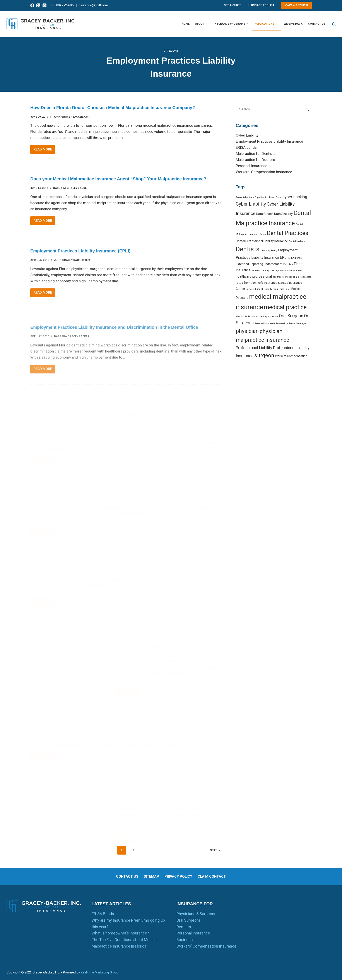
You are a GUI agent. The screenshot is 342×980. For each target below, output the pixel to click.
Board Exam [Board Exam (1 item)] (275, 197)
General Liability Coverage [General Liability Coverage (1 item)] (265, 271)
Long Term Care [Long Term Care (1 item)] (281, 289)
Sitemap (151, 876)
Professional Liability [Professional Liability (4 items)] (254, 348)
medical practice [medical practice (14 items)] (285, 307)
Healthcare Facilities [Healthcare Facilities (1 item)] (291, 271)
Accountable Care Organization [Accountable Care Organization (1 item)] (252, 197)
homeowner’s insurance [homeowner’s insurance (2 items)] (261, 283)
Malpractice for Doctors (255, 160)
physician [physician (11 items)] (247, 331)
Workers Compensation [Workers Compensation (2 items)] (291, 356)
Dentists (184, 927)
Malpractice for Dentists (256, 154)
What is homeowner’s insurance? (120, 933)
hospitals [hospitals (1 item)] (283, 283)
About (202, 24)
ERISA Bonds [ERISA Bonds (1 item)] (295, 258)
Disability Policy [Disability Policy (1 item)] (269, 251)
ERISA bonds (246, 147)
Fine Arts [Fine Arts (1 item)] (288, 264)
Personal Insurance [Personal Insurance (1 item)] (265, 324)
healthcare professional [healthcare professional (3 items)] (254, 276)
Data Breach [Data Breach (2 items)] (265, 214)
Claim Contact (212, 876)
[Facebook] (32, 5)
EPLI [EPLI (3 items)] (284, 258)
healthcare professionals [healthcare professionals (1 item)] (286, 277)
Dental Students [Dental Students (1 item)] (297, 241)
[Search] (334, 24)
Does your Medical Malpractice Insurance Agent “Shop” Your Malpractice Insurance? (118, 187)
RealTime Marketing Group (100, 972)
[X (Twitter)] (38, 5)
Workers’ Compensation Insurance (264, 172)
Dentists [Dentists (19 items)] (248, 249)
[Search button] (307, 109)
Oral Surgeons (189, 920)
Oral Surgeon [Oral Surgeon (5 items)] (291, 316)
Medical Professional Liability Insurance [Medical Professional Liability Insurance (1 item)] (257, 317)
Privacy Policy (178, 876)
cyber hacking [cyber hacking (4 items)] (295, 197)
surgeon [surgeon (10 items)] (264, 355)
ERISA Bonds (103, 914)
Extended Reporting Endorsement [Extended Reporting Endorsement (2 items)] (259, 264)
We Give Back (293, 24)
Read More (44, 151)
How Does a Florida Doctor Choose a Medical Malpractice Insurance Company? (113, 108)
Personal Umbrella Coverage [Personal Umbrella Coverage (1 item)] (291, 324)
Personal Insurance (251, 166)
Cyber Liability (247, 135)
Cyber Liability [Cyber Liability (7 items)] (251, 204)
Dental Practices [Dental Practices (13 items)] (287, 233)
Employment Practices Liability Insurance (269, 141)
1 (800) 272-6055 (63, 5)
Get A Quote (233, 5)
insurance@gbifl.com (93, 5)
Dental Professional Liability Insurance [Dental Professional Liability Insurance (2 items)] (262, 241)
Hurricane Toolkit (261, 5)
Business (185, 940)
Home (186, 24)
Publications (267, 24)
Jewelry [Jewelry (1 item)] (250, 289)
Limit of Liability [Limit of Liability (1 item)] (264, 289)
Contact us (317, 24)
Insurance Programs (232, 24)
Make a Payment (297, 5)
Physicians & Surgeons (196, 914)
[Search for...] (269, 109)
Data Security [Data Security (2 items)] (283, 214)
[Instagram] (44, 5)
